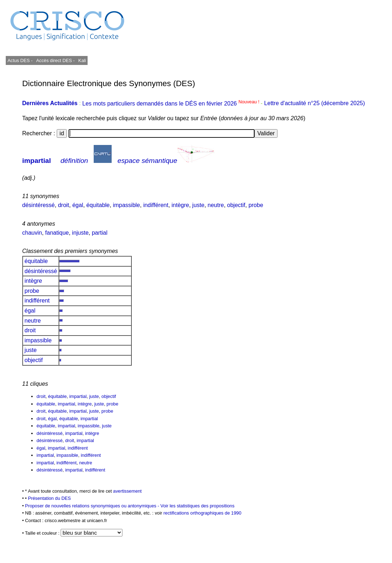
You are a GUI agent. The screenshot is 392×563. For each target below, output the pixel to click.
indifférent (156, 205)
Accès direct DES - (55, 60)
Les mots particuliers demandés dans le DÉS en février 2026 (171, 104)
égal (78, 205)
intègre (180, 205)
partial (100, 233)
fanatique (57, 233)
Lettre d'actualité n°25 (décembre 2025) (315, 104)
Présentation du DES (50, 498)
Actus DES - (20, 60)
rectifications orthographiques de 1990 (202, 513)
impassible (126, 205)
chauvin (32, 233)
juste (199, 205)
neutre (216, 205)
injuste (80, 233)
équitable (98, 205)
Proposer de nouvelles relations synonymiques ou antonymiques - (93, 506)
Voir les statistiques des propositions (197, 506)
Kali (82, 60)
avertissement (127, 491)
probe (256, 205)
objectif (236, 205)
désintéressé (39, 205)
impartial (37, 161)
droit (63, 205)
